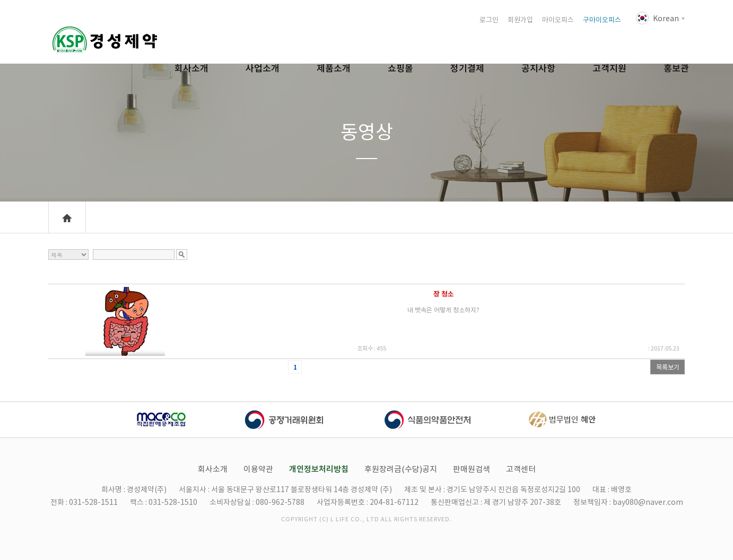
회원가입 (520, 20)
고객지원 (609, 68)
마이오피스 (558, 20)
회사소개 (191, 68)
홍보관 (676, 68)
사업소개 (263, 68)
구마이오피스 (602, 20)
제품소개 (334, 68)
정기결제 (467, 68)
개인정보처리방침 (319, 469)
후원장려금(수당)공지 (401, 469)
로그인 (489, 20)
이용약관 (258, 469)
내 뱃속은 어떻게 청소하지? (443, 310)
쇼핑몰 (400, 68)
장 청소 (444, 294)
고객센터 (521, 469)
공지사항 (538, 68)
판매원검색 (472, 469)
